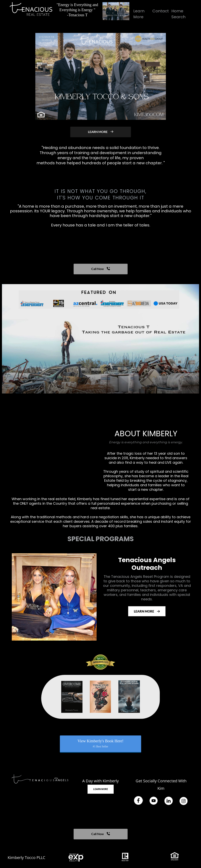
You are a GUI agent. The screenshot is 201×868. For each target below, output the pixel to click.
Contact (161, 11)
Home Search (178, 14)
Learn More (139, 14)
